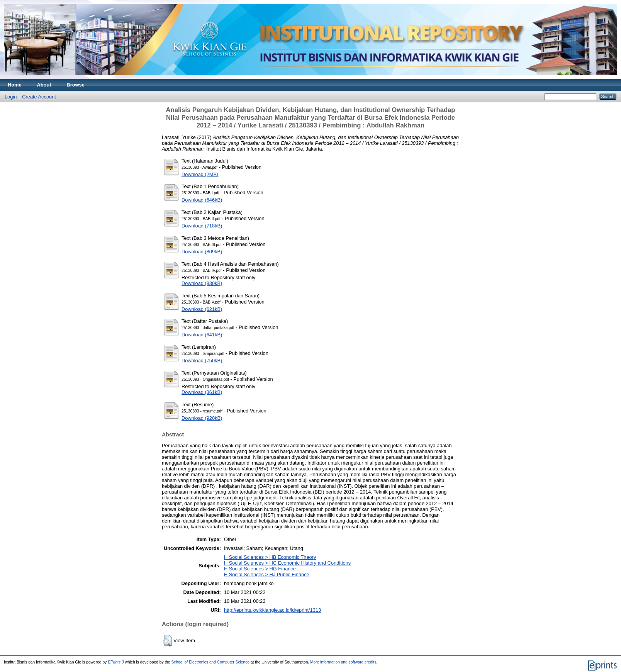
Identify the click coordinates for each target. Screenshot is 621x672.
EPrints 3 (116, 662)
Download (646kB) (202, 200)
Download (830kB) (202, 283)
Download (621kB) (202, 309)
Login (11, 97)
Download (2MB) (200, 174)
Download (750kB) (202, 361)
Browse (76, 85)
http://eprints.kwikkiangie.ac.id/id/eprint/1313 (272, 610)
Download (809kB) (202, 252)
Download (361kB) (202, 392)
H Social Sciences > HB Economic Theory (270, 557)
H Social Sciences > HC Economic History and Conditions (287, 563)
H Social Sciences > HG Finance (260, 569)
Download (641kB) (202, 335)
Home (15, 85)
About (44, 85)
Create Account (39, 97)
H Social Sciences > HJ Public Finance (267, 574)
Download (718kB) (202, 226)
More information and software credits (343, 662)
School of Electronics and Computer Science (210, 662)
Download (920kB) (202, 418)
